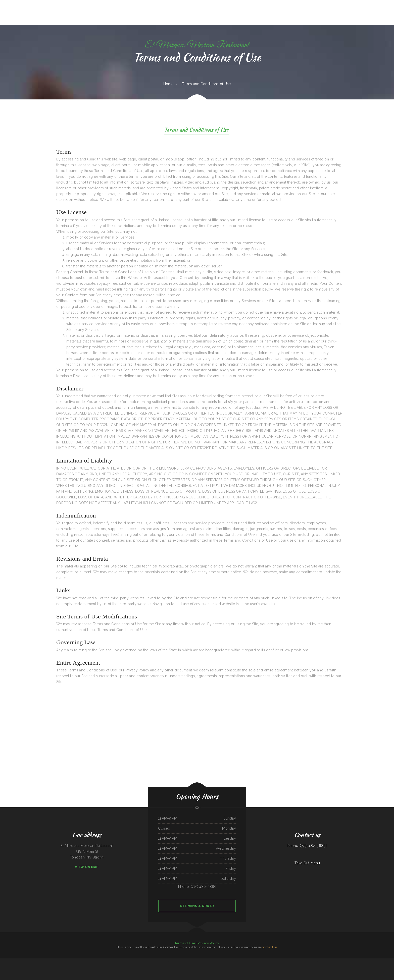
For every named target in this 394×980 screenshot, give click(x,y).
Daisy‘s (131, 961)
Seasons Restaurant (191, 961)
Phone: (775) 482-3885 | (307, 846)
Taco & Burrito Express (371, 961)
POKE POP (57, 961)
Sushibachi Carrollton (188, 967)
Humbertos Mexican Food (302, 961)
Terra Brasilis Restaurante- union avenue (65, 961)
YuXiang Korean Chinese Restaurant (269, 961)
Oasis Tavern (364, 961)
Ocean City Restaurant (90, 961)
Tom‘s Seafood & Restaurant (196, 967)
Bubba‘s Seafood (135, 961)
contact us (270, 947)
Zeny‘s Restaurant (295, 961)
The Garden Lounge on (153, 961)
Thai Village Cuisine (126, 961)
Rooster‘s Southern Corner (311, 961)
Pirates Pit (74, 961)
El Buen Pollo (203, 967)
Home (168, 84)
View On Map (87, 867)
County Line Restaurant (28, 961)
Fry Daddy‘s (223, 961)
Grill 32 (317, 961)
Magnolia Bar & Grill (260, 961)
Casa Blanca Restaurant (20, 961)
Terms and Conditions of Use (196, 130)
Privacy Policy (208, 943)
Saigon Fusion (208, 967)
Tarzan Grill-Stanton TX (12, 961)
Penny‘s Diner (197, 961)
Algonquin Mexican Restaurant (333, 961)
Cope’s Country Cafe (391, 961)
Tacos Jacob (340, 961)
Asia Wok (84, 961)
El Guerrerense (202, 961)
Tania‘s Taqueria (285, 961)
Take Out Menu (307, 863)
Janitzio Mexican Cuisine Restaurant (251, 961)
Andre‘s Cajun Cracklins (216, 961)
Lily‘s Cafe (326, 961)
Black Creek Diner (79, 961)
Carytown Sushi (321, 961)
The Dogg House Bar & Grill (118, 961)
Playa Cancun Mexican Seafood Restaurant (48, 961)
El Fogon (165, 961)
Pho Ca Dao (111, 961)
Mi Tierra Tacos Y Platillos (241, 961)
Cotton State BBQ (345, 961)
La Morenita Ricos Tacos (145, 961)
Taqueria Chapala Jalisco (379, 961)
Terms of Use (185, 943)
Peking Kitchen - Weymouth (37, 961)
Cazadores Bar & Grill (209, 961)
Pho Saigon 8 (385, 961)
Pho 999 (168, 961)
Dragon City (106, 961)
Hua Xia (139, 961)
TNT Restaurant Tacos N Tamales (231, 961)
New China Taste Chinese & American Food (355, 961)
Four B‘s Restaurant (173, 961)
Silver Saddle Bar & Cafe (4, 961)
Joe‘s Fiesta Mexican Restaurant (99, 961)
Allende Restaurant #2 (279, 961)
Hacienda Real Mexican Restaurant (182, 961)
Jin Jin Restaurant (160, 961)
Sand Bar (290, 961)
